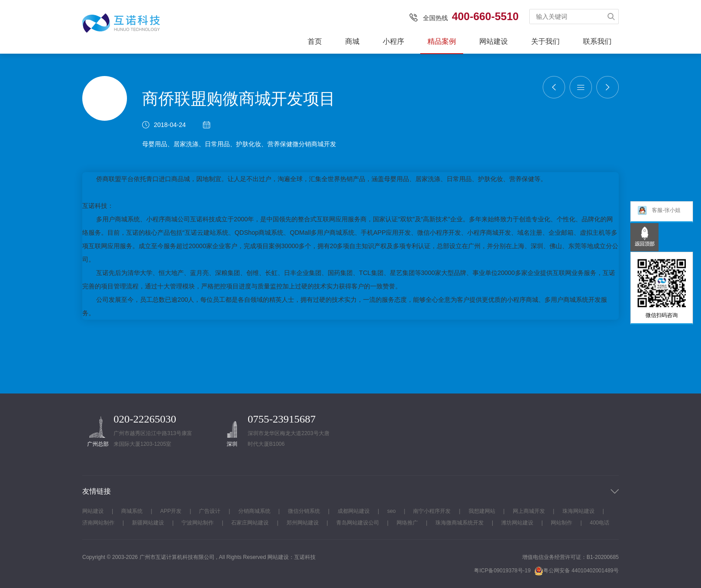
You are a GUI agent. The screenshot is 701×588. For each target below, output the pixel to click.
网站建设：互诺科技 (291, 557)
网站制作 (562, 523)
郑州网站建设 (303, 523)
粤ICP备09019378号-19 (502, 571)
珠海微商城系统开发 (460, 523)
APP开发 (171, 511)
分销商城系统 (254, 511)
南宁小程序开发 (432, 511)
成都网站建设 (354, 511)
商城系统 (132, 511)
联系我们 (597, 41)
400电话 (600, 523)
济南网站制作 (98, 523)
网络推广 (407, 523)
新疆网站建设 (148, 523)
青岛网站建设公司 (358, 523)
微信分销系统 (304, 511)
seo (391, 511)
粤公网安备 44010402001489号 (576, 571)
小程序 (393, 41)
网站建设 (494, 41)
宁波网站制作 (198, 523)
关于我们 (545, 41)
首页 (315, 41)
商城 (352, 41)
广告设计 (210, 511)
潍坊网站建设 (517, 523)
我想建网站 (482, 511)
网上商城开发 (529, 511)
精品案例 (442, 41)
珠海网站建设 (579, 511)
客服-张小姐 (659, 212)
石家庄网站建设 (250, 523)
